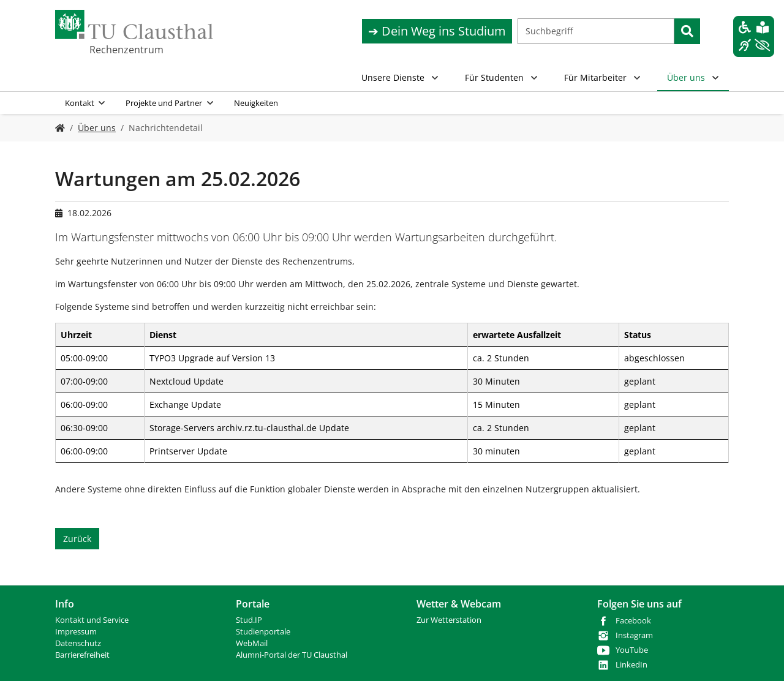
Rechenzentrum (126, 50)
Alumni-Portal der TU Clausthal (292, 655)
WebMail (252, 643)
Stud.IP (249, 620)
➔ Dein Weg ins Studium (437, 31)
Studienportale (263, 632)
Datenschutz (78, 643)
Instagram (634, 635)
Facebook (633, 621)
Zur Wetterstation (449, 620)
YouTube (632, 650)
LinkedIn (631, 665)
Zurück (77, 539)
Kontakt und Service (92, 620)
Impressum (76, 632)
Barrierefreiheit (82, 655)
